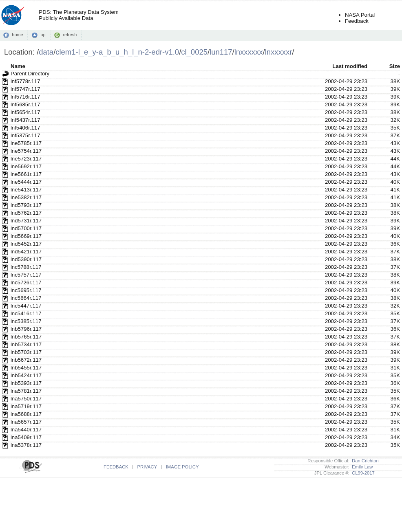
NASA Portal (360, 15)
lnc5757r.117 (26, 275)
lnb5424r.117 (26, 375)
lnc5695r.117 (26, 290)
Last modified (350, 66)
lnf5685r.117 (25, 104)
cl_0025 (194, 52)
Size (395, 66)
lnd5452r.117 (26, 244)
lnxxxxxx (249, 52)
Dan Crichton (364, 461)
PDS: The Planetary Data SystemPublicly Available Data (78, 15)
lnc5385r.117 (26, 321)
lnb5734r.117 (26, 344)
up (43, 35)
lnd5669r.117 (26, 236)
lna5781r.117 (26, 391)
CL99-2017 (362, 473)
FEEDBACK (116, 467)
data (46, 52)
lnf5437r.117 (25, 120)
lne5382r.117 (26, 197)
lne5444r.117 (26, 182)
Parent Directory (30, 74)
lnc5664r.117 (26, 298)
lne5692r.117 (26, 166)
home (17, 35)
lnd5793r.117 (26, 205)
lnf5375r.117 (25, 135)
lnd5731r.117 (26, 221)
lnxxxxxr (279, 52)
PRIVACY (147, 467)
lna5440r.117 (26, 430)
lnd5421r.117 (26, 252)
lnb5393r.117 (26, 383)
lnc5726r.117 (26, 282)
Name (18, 66)
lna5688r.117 (26, 414)
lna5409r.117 (26, 437)
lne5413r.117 (26, 190)
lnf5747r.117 (25, 89)
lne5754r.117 (26, 151)
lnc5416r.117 (26, 313)
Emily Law (361, 467)
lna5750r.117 (26, 399)
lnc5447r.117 (26, 306)
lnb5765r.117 (26, 337)
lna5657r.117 (26, 422)
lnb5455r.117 (26, 368)
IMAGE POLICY (182, 467)
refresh (70, 35)
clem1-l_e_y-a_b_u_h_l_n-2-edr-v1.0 (117, 52)
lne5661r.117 (26, 174)
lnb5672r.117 (26, 360)
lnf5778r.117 (25, 81)
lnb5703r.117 (26, 352)
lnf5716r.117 (25, 97)
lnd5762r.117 (26, 213)
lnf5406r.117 (25, 128)
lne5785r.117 (26, 143)
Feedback (357, 21)
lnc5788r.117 (26, 267)
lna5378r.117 (26, 445)
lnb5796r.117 (26, 329)
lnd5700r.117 (26, 228)
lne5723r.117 (26, 159)
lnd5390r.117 (26, 259)
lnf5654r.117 (25, 112)
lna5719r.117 (26, 406)
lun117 (221, 52)
